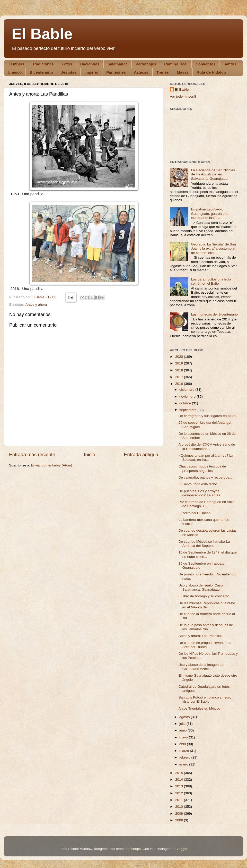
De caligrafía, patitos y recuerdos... (205, 477)
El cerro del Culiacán (195, 513)
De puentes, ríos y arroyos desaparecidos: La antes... (201, 493)
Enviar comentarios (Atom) (52, 465)
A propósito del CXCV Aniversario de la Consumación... (207, 446)
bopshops (133, 849)
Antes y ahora (36, 305)
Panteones (116, 72)
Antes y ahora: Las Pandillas (201, 636)
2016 (180, 384)
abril (183, 744)
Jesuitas (69, 72)
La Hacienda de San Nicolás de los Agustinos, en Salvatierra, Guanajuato (213, 174)
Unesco (15, 72)
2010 (180, 807)
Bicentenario (41, 72)
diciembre (187, 390)
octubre (186, 403)
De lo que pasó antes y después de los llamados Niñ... (206, 627)
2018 (180, 370)
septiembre (188, 410)
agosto (185, 717)
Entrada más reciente (32, 454)
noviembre (188, 397)
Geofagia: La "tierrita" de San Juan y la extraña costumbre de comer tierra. (213, 248)
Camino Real (176, 64)
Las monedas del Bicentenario (214, 314)
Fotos (67, 64)
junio (183, 730)
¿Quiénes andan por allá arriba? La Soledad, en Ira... (206, 458)
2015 (180, 773)
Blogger (181, 849)
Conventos (206, 64)
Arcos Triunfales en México (199, 708)
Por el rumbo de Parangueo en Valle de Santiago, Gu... (206, 504)
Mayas (183, 72)
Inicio (90, 454)
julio (183, 724)
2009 (180, 814)
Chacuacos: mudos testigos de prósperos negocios (202, 468)
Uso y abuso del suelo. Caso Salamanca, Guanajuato (201, 587)
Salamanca (118, 64)
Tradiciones (43, 64)
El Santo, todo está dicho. (198, 484)
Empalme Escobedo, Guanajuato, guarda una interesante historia (210, 213)
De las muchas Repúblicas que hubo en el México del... (207, 605)
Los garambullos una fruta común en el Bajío (211, 281)
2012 (180, 793)
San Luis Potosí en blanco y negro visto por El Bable (205, 699)
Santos (230, 64)
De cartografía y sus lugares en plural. (208, 416)
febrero (185, 757)
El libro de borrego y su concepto (204, 596)
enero (184, 764)
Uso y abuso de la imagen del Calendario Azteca (201, 667)
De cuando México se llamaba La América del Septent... (204, 544)
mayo (184, 737)
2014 (180, 780)
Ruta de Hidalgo (211, 72)
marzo (185, 751)
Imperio (91, 72)
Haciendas (90, 64)
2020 (180, 357)
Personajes (146, 64)
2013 (180, 786)
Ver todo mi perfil (183, 96)
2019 (180, 363)
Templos (17, 64)
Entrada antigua (141, 454)
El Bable (42, 34)
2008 (180, 820)
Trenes (163, 72)
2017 (180, 377)
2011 (180, 800)
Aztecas (141, 72)
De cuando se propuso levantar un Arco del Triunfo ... (205, 645)
